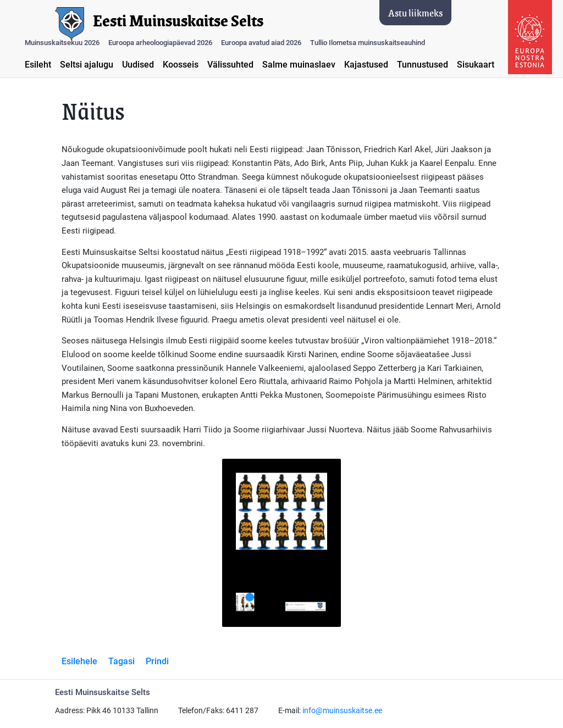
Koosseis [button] (181, 65)
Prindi (157, 661)
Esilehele (79, 661)
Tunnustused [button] (423, 65)
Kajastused (366, 65)
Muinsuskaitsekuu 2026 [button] (62, 43)
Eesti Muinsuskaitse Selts (178, 21)
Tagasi (122, 661)
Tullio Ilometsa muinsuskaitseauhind (368, 43)
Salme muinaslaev (299, 65)
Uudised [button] (138, 65)
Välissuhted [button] (230, 65)
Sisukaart (476, 65)
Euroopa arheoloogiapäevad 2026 (160, 43)
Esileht (38, 65)
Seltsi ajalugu (87, 65)
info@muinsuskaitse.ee (342, 711)
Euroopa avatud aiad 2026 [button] (261, 43)
